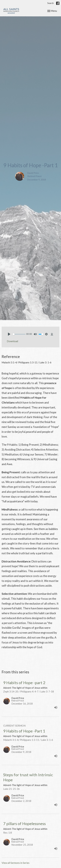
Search (51, 3)
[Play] (9, 334)
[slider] (19, 334)
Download (12, 341)
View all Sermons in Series (16, 863)
